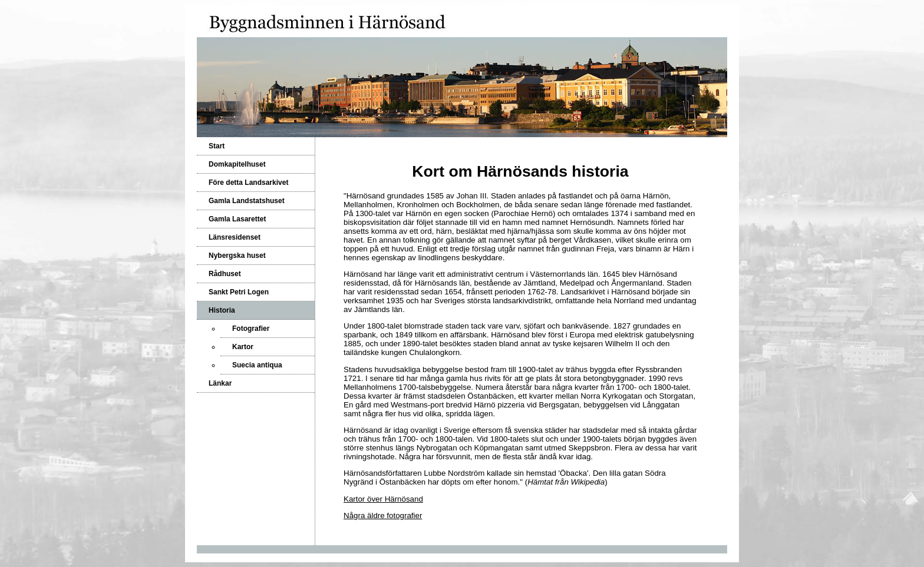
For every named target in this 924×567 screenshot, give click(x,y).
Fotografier (251, 329)
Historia (222, 310)
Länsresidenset (235, 237)
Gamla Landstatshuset (247, 201)
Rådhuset (225, 274)
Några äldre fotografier (383, 515)
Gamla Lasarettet (237, 219)
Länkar (220, 383)
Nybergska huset (237, 256)
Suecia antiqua (257, 365)
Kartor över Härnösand (383, 499)
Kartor (243, 347)
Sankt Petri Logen (239, 292)
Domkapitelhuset (237, 164)
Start (217, 146)
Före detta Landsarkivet (248, 183)
